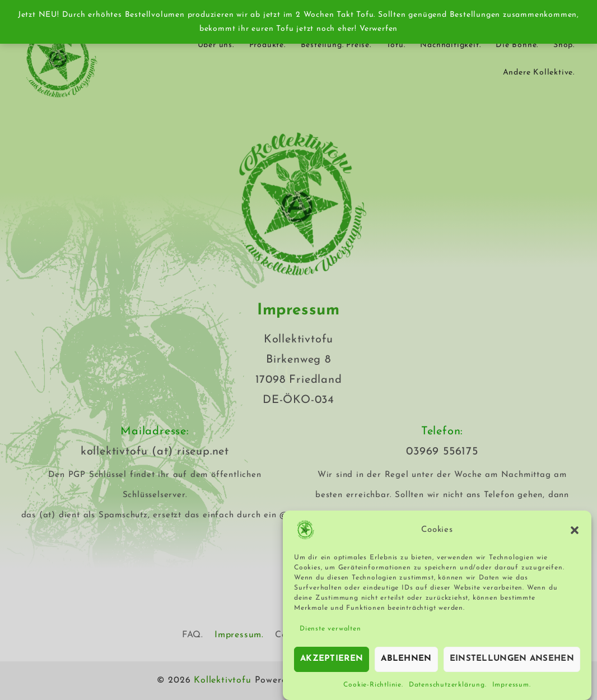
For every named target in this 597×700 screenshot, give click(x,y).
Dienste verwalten (330, 632)
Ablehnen (406, 663)
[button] (575, 534)
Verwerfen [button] (379, 29)
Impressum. (512, 688)
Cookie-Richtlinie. (373, 688)
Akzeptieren (332, 663)
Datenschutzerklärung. (448, 688)
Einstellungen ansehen (512, 663)
